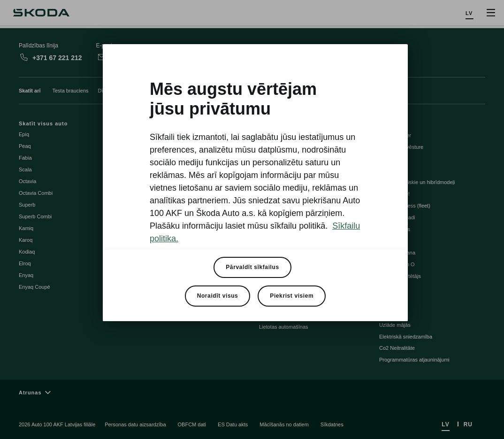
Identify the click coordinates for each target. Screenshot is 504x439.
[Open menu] (491, 13)
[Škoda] (41, 13)
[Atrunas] (252, 392)
